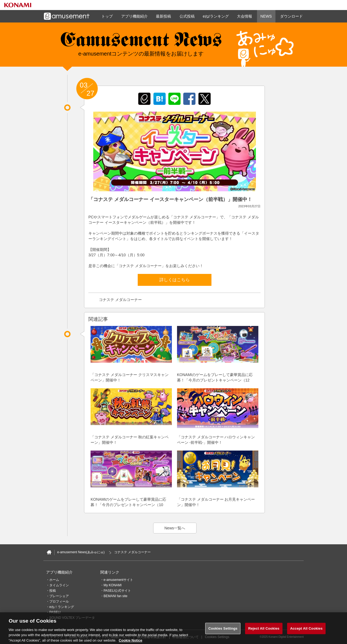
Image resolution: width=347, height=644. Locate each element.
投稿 (53, 591)
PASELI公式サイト (117, 591)
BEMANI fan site (115, 596)
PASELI (55, 612)
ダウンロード (291, 16)
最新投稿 (163, 16)
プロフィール (59, 601)
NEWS (266, 16)
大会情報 (245, 16)
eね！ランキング (62, 607)
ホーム (54, 580)
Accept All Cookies (306, 631)
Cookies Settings (223, 631)
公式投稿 (187, 16)
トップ (107, 16)
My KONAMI (113, 585)
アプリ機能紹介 (134, 16)
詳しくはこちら (175, 280)
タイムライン (59, 585)
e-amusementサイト (118, 580)
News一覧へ (175, 528)
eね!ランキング (216, 16)
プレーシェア (59, 596)
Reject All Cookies (264, 631)
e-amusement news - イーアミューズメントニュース (141, 42)
